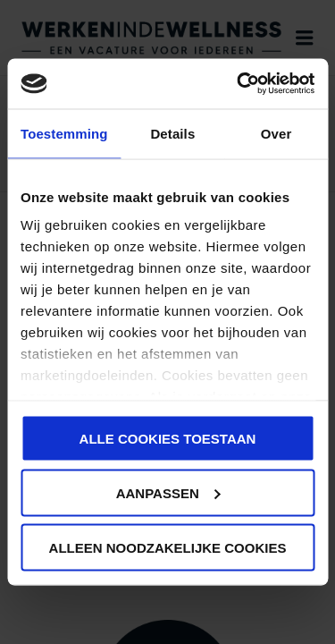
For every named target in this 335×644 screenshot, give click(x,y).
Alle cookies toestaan (168, 438)
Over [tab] (276, 133)
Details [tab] (172, 133)
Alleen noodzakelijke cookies (168, 547)
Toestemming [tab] (64, 133)
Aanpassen (168, 492)
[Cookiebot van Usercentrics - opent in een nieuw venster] (239, 84)
